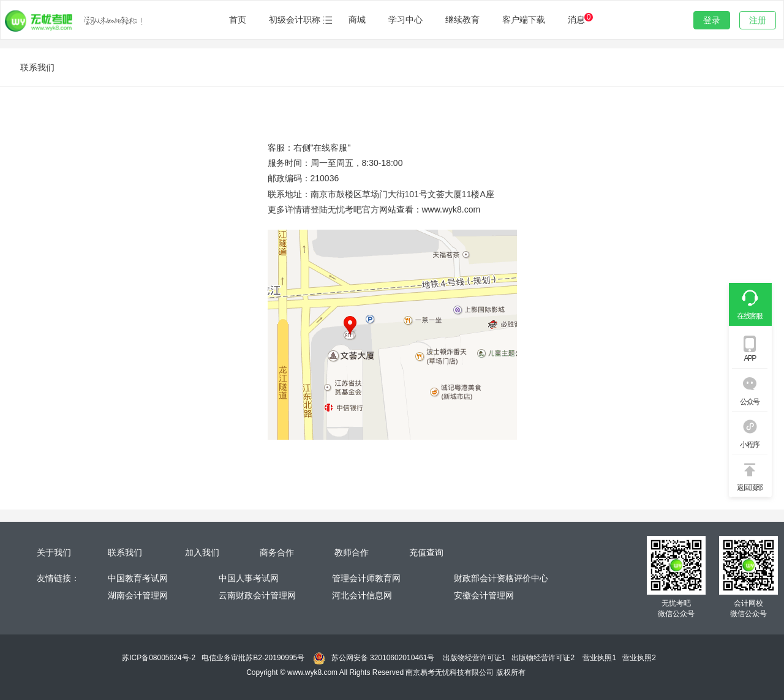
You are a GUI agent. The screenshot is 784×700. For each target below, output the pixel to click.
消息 (579, 19)
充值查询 (426, 552)
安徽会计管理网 (484, 595)
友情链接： (58, 578)
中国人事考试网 (250, 578)
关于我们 (54, 552)
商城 (357, 20)
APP (749, 358)
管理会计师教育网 (366, 578)
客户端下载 (524, 20)
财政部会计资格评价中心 (501, 578)
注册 (758, 20)
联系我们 (125, 552)
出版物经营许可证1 (474, 658)
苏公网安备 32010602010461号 (383, 658)
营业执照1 (599, 658)
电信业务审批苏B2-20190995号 (253, 658)
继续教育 (462, 20)
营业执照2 (639, 658)
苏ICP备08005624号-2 (159, 658)
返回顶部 (750, 487)
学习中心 (405, 20)
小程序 (749, 445)
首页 (238, 20)
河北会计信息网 (362, 595)
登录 (712, 20)
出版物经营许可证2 (543, 658)
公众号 (749, 402)
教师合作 (352, 552)
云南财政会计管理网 (257, 595)
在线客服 (750, 316)
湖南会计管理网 (138, 595)
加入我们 (202, 552)
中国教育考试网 (138, 578)
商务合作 (277, 552)
